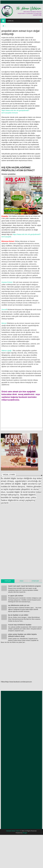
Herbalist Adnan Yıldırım (13, 831)
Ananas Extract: (7, 282)
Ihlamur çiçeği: (7, 351)
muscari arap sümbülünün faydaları (20, 625)
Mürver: (4, 323)
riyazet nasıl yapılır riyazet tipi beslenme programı (25, 586)
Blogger (25, 833)
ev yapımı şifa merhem (16, 596)
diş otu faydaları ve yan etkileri (18, 615)
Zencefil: (5, 309)
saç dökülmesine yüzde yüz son (19, 605)
